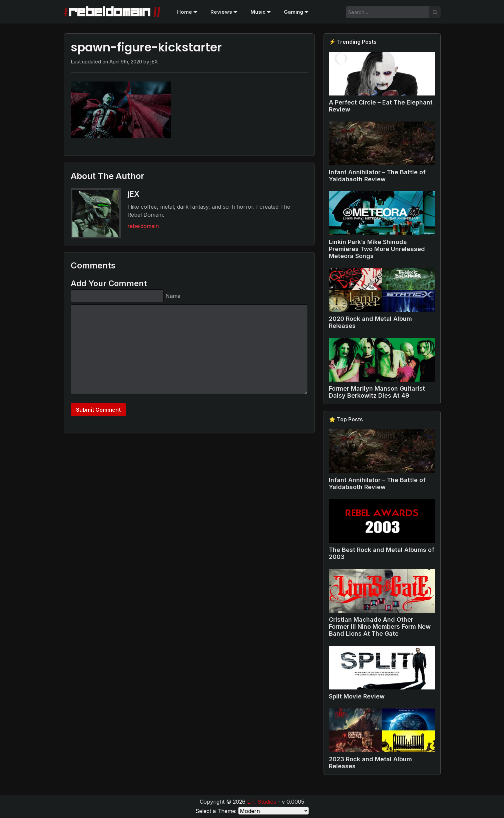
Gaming (296, 12)
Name (173, 296)
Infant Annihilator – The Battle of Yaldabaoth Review (377, 176)
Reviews (224, 12)
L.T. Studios (262, 802)
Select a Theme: (216, 811)
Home (187, 12)
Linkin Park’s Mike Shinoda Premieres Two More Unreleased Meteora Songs (377, 249)
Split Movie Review (357, 696)
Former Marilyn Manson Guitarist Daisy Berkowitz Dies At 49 (377, 392)
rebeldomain (143, 226)
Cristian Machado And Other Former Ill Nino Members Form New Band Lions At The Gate (380, 627)
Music (261, 12)
